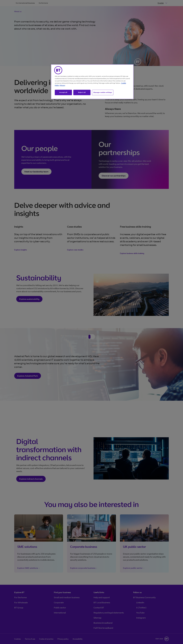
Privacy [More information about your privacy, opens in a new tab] (62, 85)
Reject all (82, 92)
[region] (92, 82)
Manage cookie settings (103, 92)
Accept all (63, 92)
